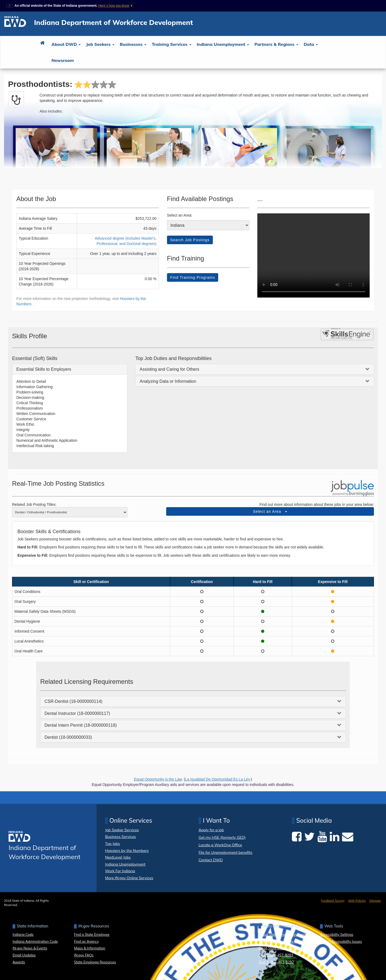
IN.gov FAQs (84, 955)
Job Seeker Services (122, 830)
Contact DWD (211, 860)
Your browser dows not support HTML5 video (313, 255)
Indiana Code (23, 934)
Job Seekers (100, 44)
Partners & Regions (276, 44)
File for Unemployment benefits (226, 853)
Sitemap (375, 901)
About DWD (66, 44)
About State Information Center (283, 934)
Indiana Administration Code (35, 941)
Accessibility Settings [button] (337, 934)
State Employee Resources (95, 962)
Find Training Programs (193, 277)
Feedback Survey (333, 901)
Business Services (120, 837)
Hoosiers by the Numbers (127, 851)
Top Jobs (112, 844)
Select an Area (270, 511)
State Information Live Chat (280, 941)
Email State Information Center (283, 948)
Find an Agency (86, 941)
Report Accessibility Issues (341, 941)
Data (311, 44)
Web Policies (357, 901)
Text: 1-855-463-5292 (276, 962)
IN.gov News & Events (30, 948)
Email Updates (24, 955)
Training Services (171, 44)
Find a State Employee (92, 934)
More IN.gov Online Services (129, 878)
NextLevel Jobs (118, 857)
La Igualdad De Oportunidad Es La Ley (218, 779)
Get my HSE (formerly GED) (222, 838)
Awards (19, 962)
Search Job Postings (190, 240)
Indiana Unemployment (223, 44)
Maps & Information (90, 948)
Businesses (133, 44)
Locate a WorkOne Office (220, 845)
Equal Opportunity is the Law (158, 779)
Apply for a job (211, 830)
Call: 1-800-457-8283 (276, 955)
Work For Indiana (120, 871)
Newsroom (63, 60)
